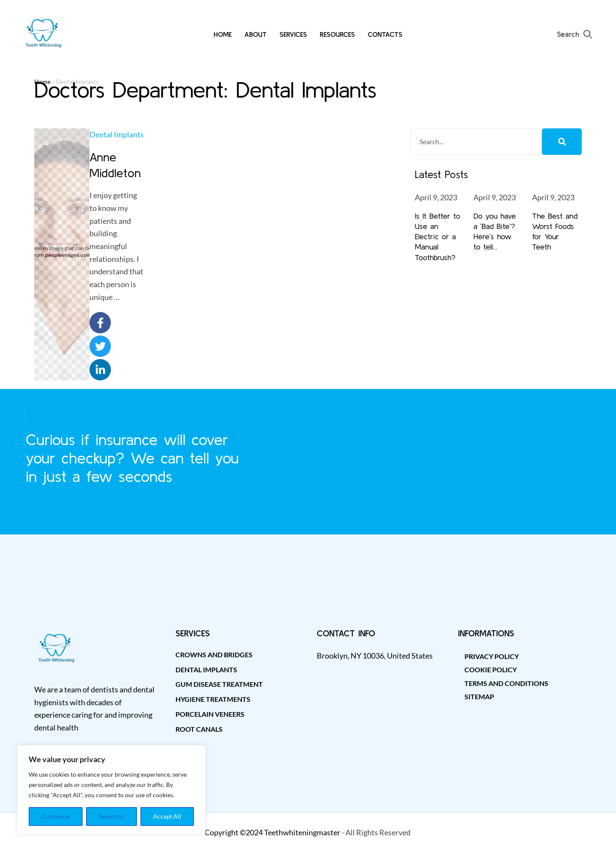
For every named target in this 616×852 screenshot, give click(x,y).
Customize (56, 816)
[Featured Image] (62, 255)
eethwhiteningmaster (304, 832)
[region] (111, 790)
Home (42, 82)
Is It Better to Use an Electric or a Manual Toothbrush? (437, 237)
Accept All (167, 816)
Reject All (112, 816)
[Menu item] (223, 34)
